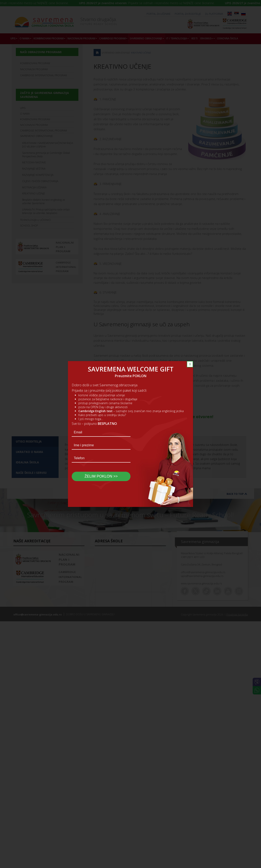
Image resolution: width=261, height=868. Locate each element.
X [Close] (190, 364)
